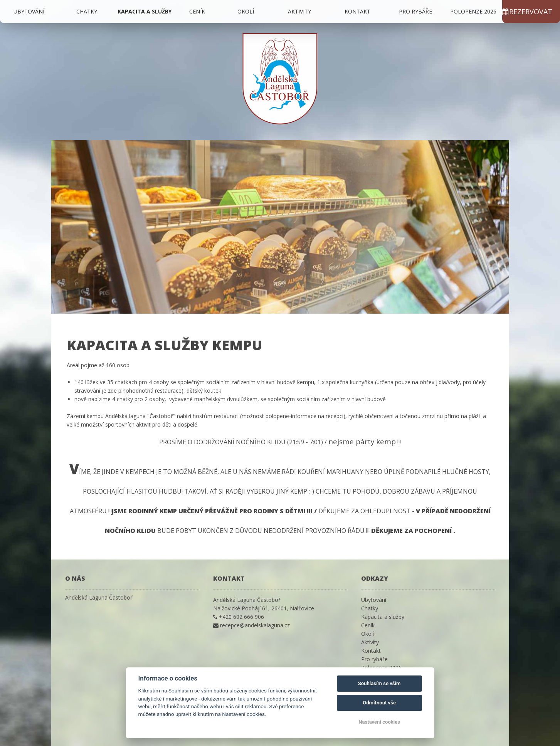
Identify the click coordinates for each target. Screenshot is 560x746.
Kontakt (357, 11)
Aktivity (299, 11)
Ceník (197, 11)
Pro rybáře (415, 11)
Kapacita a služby (145, 11)
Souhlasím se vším (379, 683)
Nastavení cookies (379, 722)
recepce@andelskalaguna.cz (255, 625)
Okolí (246, 11)
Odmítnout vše (379, 703)
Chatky (87, 11)
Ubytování (29, 11)
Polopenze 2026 (473, 11)
